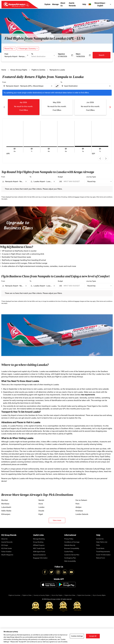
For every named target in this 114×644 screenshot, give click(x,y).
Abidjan (78, 507)
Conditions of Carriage (72, 542)
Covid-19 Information (103, 555)
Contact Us (100, 539)
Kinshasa (79, 511)
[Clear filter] (26, 182)
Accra (41, 504)
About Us (63, 4)
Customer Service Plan (72, 555)
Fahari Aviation (6, 552)
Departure (61, 54)
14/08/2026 (80, 56)
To (32, 54)
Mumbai (5, 500)
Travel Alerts (100, 548)
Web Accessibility (70, 561)
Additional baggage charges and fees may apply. (82, 197)
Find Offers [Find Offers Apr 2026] (24, 110)
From (6, 54)
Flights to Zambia (38, 70)
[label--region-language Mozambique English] (100, 4)
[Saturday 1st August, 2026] (83, 146)
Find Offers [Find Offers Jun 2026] (90, 110)
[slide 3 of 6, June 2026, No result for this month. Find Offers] (90, 107)
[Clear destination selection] (110, 86)
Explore (47, 4)
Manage (55, 4)
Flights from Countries (84, 595)
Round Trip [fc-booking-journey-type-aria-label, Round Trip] (9, 49)
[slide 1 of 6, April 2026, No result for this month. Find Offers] (24, 107)
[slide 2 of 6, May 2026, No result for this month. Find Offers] (57, 107)
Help (84, 4)
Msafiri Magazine (7, 555)
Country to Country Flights (42, 595)
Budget (60, 177)
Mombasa (5, 504)
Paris (77, 504)
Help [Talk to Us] (102, 542)
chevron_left (100, 159)
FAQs (98, 545)
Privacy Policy (69, 539)
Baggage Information (40, 558)
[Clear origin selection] (52, 86)
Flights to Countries (14, 595)
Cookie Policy (69, 552)
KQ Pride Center (7, 548)
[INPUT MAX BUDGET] (73, 181)
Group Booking (38, 542)
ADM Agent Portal (39, 552)
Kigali (41, 514)
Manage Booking (39, 539)
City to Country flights (99, 595)
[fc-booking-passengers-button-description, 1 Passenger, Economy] (27, 49)
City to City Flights (57, 595)
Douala (41, 511)
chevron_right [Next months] (110, 107)
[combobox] (15, 56)
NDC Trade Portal (39, 548)
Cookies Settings (77, 636)
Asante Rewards (72, 4)
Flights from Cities (70, 595)
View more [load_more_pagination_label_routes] (57, 520)
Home (4, 70)
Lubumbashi (6, 507)
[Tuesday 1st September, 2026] (100, 146)
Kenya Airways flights (19, 70)
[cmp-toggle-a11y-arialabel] (57, 86)
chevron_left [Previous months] (4, 107)
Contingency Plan (70, 558)
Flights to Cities (27, 595)
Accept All (93, 636)
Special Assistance (39, 555)
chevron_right (106, 159)
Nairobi (41, 500)
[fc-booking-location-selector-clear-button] (28, 55)
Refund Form (101, 558)
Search (102, 55)
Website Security (70, 545)
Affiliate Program (39, 545)
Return (78, 54)
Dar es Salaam (81, 500)
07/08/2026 (63, 56)
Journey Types (91, 177)
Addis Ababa (6, 511)
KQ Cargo (5, 545)
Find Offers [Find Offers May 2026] (57, 110)
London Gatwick (82, 514)
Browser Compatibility (72, 548)
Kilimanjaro (6, 514)
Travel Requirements (103, 552)
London (41, 507)
